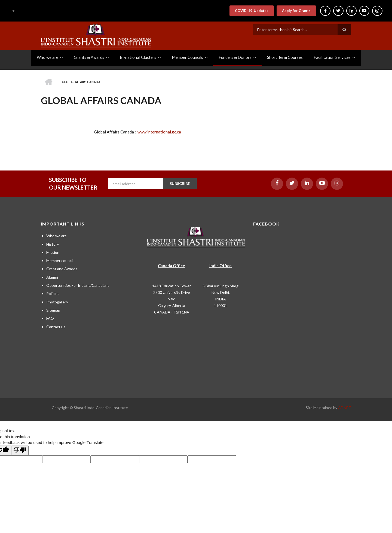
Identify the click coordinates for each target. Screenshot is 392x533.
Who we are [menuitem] (48, 57)
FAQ (50, 318)
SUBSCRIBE (180, 183)
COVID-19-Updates (251, 11)
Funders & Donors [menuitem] (235, 57)
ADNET (345, 408)
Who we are (56, 236)
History (53, 244)
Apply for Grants (296, 11)
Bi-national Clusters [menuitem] (138, 57)
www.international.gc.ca (159, 132)
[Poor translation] (20, 450)
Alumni (52, 277)
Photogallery (57, 302)
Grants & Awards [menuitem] (89, 57)
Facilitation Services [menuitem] (332, 57)
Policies (53, 293)
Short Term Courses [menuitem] (285, 57)
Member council (60, 261)
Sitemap (53, 310)
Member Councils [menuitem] (187, 57)
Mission (53, 252)
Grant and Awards (62, 269)
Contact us (56, 327)
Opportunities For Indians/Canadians (78, 285)
